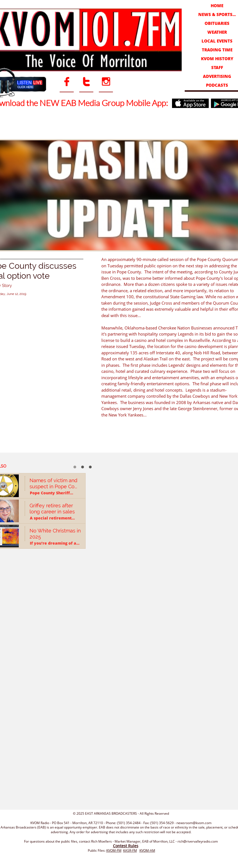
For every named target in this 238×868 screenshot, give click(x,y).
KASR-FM (130, 850)
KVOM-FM (114, 850)
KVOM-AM (147, 850)
